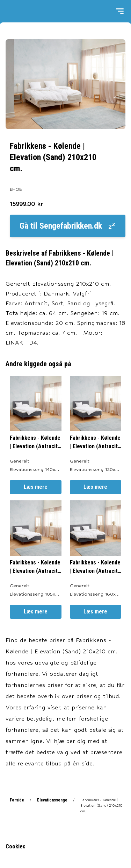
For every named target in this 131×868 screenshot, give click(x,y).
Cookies (16, 846)
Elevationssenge (52, 800)
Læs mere (36, 487)
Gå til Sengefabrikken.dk (68, 226)
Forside (17, 800)
